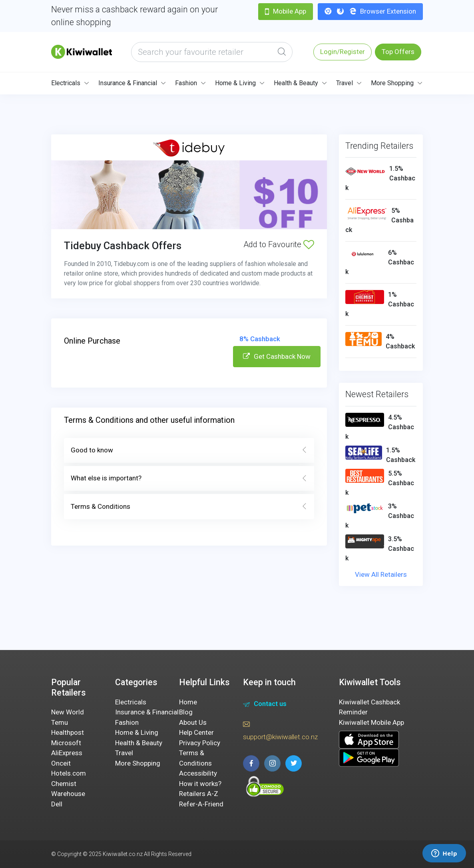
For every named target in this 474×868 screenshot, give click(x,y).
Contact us (265, 705)
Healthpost (68, 732)
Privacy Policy (200, 743)
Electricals (66, 83)
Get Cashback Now (277, 356)
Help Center (196, 732)
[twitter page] (294, 763)
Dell (57, 804)
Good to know (189, 450)
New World (68, 712)
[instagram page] (272, 763)
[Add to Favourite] (309, 244)
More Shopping (392, 83)
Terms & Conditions (189, 507)
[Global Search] (282, 52)
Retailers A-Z (199, 794)
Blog (186, 712)
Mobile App (286, 11)
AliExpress (67, 753)
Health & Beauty (296, 83)
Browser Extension (370, 11)
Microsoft (66, 743)
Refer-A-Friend (201, 804)
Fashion (186, 83)
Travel (345, 83)
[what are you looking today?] (212, 52)
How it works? (200, 784)
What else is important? (189, 478)
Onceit (61, 763)
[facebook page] (251, 763)
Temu (60, 722)
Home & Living (235, 83)
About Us (193, 722)
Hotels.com (69, 773)
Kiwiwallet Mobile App (371, 722)
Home (188, 702)
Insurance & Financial (128, 83)
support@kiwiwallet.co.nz (280, 730)
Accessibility (198, 773)
